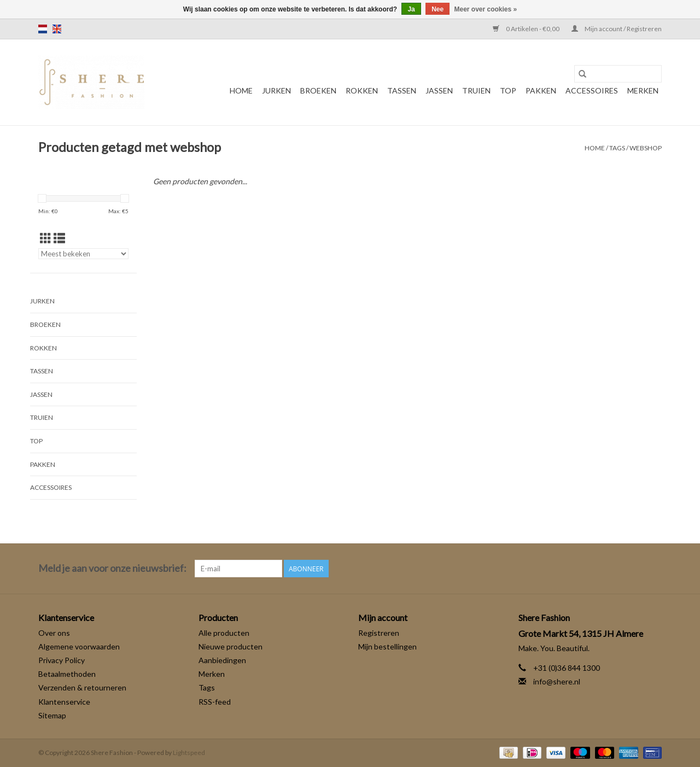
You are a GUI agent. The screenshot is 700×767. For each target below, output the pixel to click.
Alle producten (224, 633)
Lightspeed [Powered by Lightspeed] (189, 753)
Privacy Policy (62, 660)
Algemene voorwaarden (79, 646)
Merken (643, 90)
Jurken (276, 90)
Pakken (541, 90)
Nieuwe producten (231, 646)
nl (43, 29)
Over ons (54, 633)
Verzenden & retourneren (82, 687)
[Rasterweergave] (46, 238)
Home (241, 90)
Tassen (402, 90)
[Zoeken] (618, 74)
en (57, 29)
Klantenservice (64, 702)
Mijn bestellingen (387, 646)
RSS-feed (215, 702)
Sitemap (52, 715)
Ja (411, 9)
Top (508, 90)
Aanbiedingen (222, 660)
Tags (617, 148)
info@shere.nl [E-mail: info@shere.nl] (557, 681)
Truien (476, 90)
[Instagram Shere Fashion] (653, 569)
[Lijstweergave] (59, 238)
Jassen (439, 90)
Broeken (318, 90)
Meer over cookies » (486, 9)
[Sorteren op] (83, 254)
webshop (646, 148)
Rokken (362, 90)
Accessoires (592, 90)
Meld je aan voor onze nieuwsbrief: (112, 568)
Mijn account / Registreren (617, 29)
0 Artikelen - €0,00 (527, 29)
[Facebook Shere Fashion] (634, 569)
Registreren (379, 633)
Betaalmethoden (67, 674)
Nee (437, 9)
